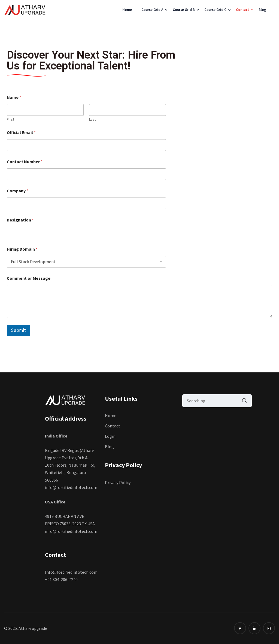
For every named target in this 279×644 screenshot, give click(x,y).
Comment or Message (29, 278)
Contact (242, 10)
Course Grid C (215, 10)
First (10, 119)
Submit (18, 330)
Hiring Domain (22, 249)
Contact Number (25, 162)
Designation (20, 220)
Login (110, 436)
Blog (262, 10)
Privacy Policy (118, 482)
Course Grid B (184, 10)
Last (93, 119)
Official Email (21, 133)
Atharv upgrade (33, 628)
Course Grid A (152, 10)
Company (18, 191)
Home (127, 10)
